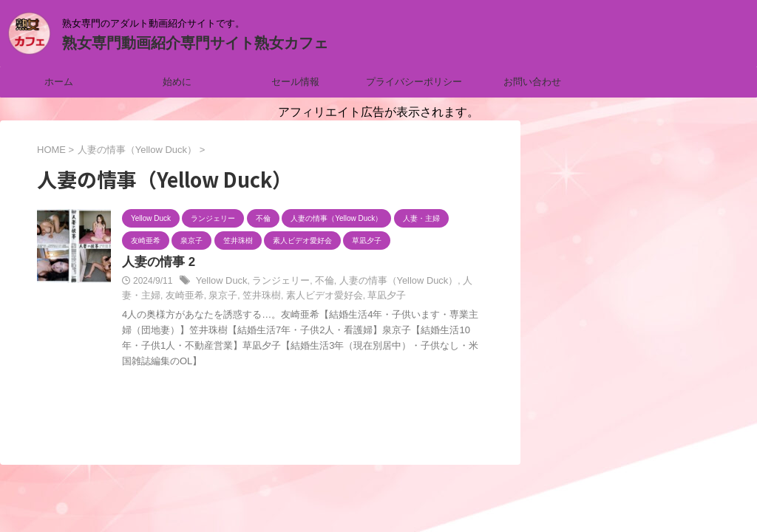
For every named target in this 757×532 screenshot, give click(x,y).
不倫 (316, 282)
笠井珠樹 (225, 297)
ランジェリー (275, 282)
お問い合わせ (532, 82)
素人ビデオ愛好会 (284, 297)
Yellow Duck (220, 282)
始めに (177, 82)
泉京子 (189, 297)
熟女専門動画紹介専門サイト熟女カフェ (195, 43)
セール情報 (295, 82)
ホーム (59, 82)
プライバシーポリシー (414, 82)
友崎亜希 (154, 297)
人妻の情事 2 (156, 263)
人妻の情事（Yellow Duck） (385, 282)
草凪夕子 (342, 297)
